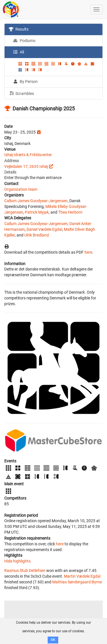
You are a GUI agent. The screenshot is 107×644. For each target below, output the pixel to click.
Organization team (21, 189)
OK (53, 640)
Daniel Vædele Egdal (44, 229)
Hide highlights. (18, 561)
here (88, 252)
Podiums (24, 41)
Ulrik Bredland (37, 235)
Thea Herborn (70, 212)
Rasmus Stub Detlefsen (25, 571)
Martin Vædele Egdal (82, 576)
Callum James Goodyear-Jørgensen (36, 201)
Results (19, 29)
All (19, 52)
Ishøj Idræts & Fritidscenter (28, 155)
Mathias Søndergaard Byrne (77, 582)
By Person (25, 82)
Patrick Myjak (37, 212)
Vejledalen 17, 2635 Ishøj (26, 166)
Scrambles (21, 93)
